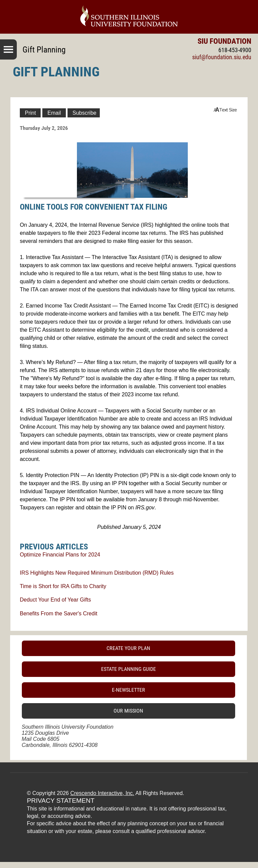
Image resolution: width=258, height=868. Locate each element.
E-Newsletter (128, 690)
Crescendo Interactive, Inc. (102, 793)
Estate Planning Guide (128, 669)
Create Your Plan (128, 648)
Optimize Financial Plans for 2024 (60, 555)
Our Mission (128, 711)
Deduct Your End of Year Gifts (55, 600)
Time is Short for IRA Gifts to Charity (63, 586)
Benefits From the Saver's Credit (59, 613)
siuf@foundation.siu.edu (222, 57)
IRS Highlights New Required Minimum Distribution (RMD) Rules (97, 573)
